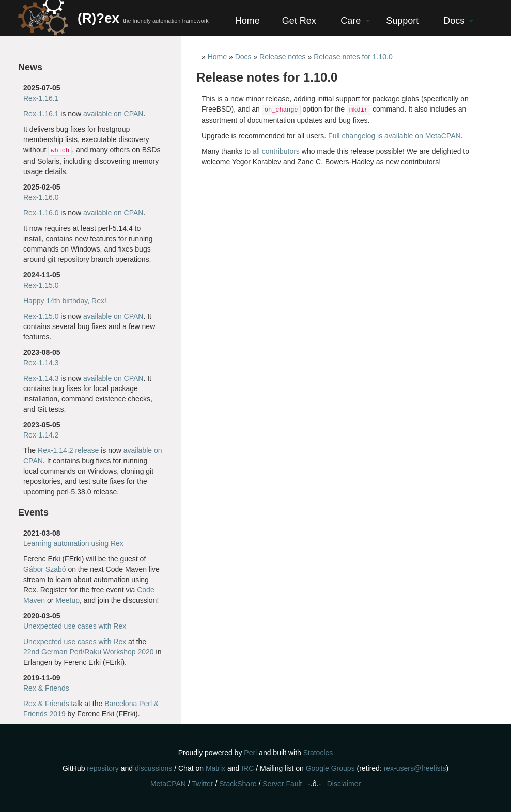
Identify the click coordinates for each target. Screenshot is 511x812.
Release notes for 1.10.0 (353, 57)
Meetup (67, 600)
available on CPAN (113, 114)
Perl (250, 753)
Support (402, 21)
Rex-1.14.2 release (68, 450)
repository (103, 768)
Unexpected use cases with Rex (75, 626)
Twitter (202, 784)
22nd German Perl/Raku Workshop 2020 (89, 652)
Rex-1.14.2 (41, 435)
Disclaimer (344, 784)
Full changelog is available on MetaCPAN (394, 136)
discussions (153, 768)
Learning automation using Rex (73, 543)
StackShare (238, 784)
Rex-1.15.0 (41, 285)
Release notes (283, 57)
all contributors (276, 151)
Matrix (215, 768)
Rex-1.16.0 (41, 197)
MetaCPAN (168, 784)
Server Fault (282, 784)
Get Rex (299, 21)
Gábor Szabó (45, 569)
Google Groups (330, 768)
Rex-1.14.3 (41, 363)
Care (351, 21)
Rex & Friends (46, 688)
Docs (454, 21)
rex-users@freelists (415, 768)
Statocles (318, 753)
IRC (247, 768)
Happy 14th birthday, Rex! (65, 301)
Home (247, 21)
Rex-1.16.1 (41, 98)
